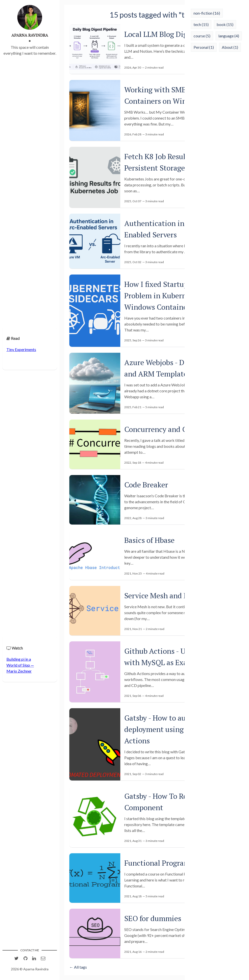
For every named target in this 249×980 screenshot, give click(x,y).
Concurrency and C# (158, 429)
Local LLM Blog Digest (161, 34)
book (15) (225, 24)
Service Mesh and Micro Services (178, 596)
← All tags (78, 967)
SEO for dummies (153, 918)
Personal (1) (204, 47)
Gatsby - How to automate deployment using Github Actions (167, 729)
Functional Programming (166, 863)
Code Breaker (146, 485)
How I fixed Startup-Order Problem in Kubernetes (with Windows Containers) (172, 296)
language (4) (229, 36)
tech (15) (201, 24)
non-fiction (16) (207, 13)
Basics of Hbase (149, 540)
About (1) (230, 47)
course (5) (202, 36)
